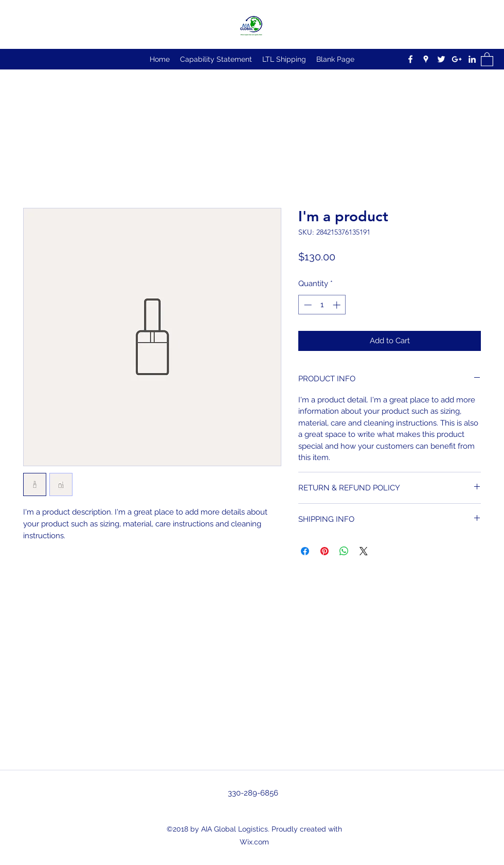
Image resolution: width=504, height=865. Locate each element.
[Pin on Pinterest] (325, 551)
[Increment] (338, 305)
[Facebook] (410, 59)
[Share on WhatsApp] (344, 551)
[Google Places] (426, 59)
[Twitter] (441, 59)
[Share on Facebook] (305, 551)
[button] (487, 59)
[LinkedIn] (472, 59)
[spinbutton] (322, 305)
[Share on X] (364, 551)
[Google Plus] (457, 59)
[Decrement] (307, 305)
